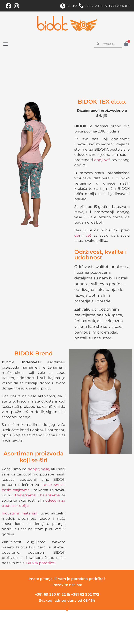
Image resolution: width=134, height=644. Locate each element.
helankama (50, 495)
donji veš (102, 160)
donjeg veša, (39, 469)
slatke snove (53, 485)
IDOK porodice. (42, 563)
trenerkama (25, 495)
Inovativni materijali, (20, 513)
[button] (6, 44)
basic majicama (16, 490)
